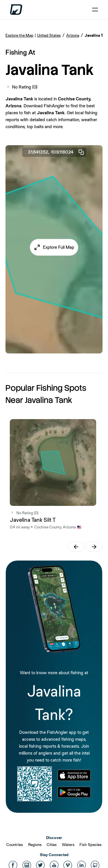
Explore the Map (19, 35)
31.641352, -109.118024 (56, 152)
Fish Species (91, 845)
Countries (15, 845)
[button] (54, 247)
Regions (35, 845)
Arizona (73, 35)
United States (49, 35)
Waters (68, 845)
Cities (52, 845)
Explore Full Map (59, 247)
